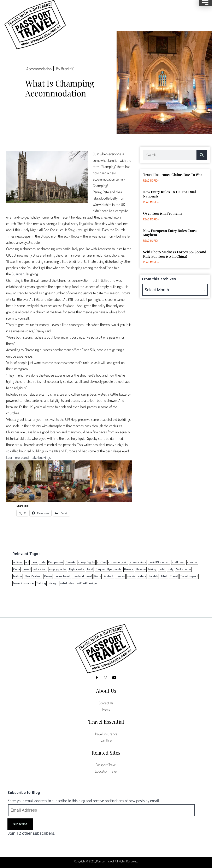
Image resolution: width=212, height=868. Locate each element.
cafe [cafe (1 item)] (43, 562)
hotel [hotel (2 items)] (162, 569)
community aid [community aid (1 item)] (118, 562)
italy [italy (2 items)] (171, 569)
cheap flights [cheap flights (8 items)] (86, 562)
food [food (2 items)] (90, 569)
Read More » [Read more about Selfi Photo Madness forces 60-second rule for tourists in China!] (151, 262)
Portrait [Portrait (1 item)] (108, 576)
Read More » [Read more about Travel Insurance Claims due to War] (151, 180)
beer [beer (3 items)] (34, 562)
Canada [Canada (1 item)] (71, 562)
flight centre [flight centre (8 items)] (77, 569)
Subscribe (20, 824)
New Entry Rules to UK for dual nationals (169, 194)
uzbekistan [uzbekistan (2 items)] (67, 583)
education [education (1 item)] (40, 569)
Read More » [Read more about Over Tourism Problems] (151, 219)
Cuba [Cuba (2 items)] (17, 569)
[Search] (202, 155)
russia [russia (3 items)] (131, 576)
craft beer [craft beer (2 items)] (178, 562)
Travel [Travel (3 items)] (174, 576)
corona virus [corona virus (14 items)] (138, 562)
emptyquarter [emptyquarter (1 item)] (58, 569)
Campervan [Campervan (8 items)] (56, 562)
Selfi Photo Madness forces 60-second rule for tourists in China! (175, 254)
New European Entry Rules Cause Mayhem (170, 233)
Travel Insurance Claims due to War (173, 175)
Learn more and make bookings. (29, 457)
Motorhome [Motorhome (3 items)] (183, 569)
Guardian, (18, 274)
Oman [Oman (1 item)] (48, 576)
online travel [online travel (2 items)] (62, 576)
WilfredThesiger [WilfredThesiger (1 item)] (87, 583)
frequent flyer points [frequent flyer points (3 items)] (109, 569)
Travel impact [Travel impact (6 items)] (189, 576)
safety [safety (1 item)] (142, 576)
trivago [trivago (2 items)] (53, 583)
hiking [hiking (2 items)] (152, 569)
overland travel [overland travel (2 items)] (82, 576)
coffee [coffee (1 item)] (101, 562)
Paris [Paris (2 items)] (98, 576)
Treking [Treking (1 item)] (41, 583)
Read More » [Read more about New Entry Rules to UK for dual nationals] (151, 202)
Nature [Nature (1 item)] (18, 576)
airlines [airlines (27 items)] (18, 562)
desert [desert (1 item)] (27, 569)
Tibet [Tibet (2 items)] (164, 576)
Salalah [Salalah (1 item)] (153, 576)
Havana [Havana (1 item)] (141, 569)
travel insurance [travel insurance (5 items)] (23, 583)
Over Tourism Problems (163, 213)
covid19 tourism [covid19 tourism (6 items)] (159, 562)
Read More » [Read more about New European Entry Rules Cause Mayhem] (151, 241)
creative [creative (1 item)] (192, 562)
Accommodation (39, 69)
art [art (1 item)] (27, 562)
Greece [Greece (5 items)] (129, 569)
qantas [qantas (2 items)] (120, 576)
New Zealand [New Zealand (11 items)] (33, 576)
